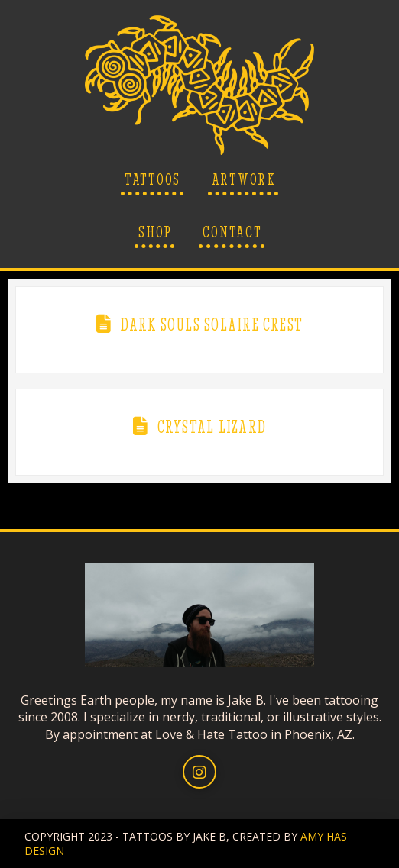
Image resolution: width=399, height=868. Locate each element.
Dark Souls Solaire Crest (212, 324)
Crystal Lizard (212, 427)
